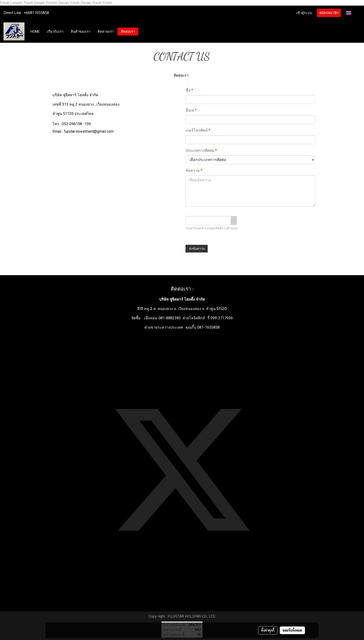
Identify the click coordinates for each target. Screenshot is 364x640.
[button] (143, 32)
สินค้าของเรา (80, 32)
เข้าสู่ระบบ (304, 13)
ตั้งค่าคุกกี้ (268, 630)
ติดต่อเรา (128, 32)
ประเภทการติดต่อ (201, 151)
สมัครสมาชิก (329, 13)
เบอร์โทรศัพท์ (198, 130)
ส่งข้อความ (197, 249)
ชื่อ (189, 90)
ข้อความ (194, 171)
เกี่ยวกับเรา (55, 32)
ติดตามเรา (106, 32)
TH (352, 13)
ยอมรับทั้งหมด (292, 630)
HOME (35, 32)
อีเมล (191, 110)
